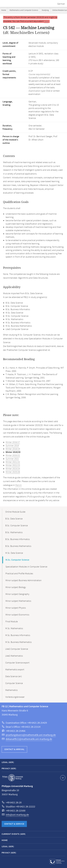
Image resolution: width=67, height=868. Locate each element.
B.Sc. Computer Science (17, 526)
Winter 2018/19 (13, 449)
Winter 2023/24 (13, 469)
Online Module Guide (15, 512)
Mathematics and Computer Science (24, 10)
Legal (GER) (8, 762)
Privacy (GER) (9, 769)
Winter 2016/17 (13, 442)
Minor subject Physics (16, 608)
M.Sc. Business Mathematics (18, 642)
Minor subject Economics (17, 615)
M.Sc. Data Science (14, 553)
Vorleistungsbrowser (15, 697)
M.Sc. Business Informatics (18, 635)
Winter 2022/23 (13, 465)
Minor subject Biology (16, 587)
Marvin (18, 485)
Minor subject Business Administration (24, 580)
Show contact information (62, 778)
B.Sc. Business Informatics (18, 539)
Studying (45, 10)
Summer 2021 (12, 459)
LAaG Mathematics (14, 656)
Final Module (12, 622)
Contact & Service (14, 824)
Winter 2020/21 (13, 456)
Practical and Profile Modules (19, 574)
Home (4, 10)
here (46, 21)
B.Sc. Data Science (14, 519)
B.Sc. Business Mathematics (18, 546)
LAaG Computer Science (17, 649)
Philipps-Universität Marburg (13, 778)
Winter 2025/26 (13, 472)
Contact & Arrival (14, 749)
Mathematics (11, 690)
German (61, 4)
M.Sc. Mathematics (14, 628)
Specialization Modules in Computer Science (26, 567)
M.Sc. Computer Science (17, 560)
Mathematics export (15, 670)
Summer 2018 (12, 446)
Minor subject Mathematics (18, 601)
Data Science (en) (14, 676)
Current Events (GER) (14, 834)
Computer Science (14, 683)
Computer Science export (17, 663)
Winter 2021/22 (13, 462)
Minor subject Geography (17, 594)
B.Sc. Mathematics (14, 532)
